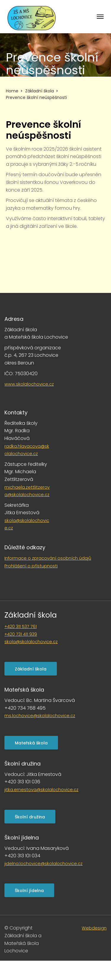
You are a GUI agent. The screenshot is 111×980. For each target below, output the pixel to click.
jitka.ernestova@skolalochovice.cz (41, 790)
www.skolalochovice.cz (29, 384)
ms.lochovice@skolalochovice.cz (40, 716)
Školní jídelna (29, 891)
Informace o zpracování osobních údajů (48, 558)
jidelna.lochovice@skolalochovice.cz (44, 864)
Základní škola (31, 615)
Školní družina (30, 817)
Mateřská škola (31, 743)
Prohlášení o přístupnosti (31, 566)
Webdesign (94, 928)
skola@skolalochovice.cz (31, 642)
